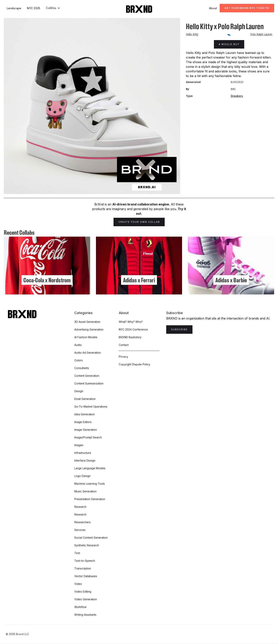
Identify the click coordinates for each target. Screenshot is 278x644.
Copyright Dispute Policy (134, 364)
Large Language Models (90, 468)
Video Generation (86, 599)
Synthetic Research (87, 545)
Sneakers (237, 96)
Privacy (123, 357)
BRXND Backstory (130, 337)
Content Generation (87, 376)
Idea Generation (85, 414)
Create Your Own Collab (139, 222)
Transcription (83, 568)
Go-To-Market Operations (91, 406)
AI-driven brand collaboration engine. (141, 204)
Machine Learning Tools (90, 484)
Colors (78, 360)
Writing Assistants (85, 615)
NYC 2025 (34, 8)
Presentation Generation (90, 499)
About (213, 8)
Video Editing (83, 591)
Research (80, 507)
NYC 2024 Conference (133, 329)
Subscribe (179, 329)
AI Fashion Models (86, 337)
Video (78, 584)
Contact (124, 345)
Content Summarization (89, 383)
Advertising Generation (89, 329)
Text (77, 553)
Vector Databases (86, 576)
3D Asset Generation (87, 322)
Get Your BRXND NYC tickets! (247, 8)
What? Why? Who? (131, 322)
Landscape (14, 8)
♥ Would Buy (229, 44)
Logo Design (82, 476)
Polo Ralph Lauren (261, 34)
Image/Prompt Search (88, 437)
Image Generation (86, 430)
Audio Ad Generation (88, 353)
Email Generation (85, 399)
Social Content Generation (91, 538)
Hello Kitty (192, 34)
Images (79, 445)
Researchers (82, 522)
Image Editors (83, 422)
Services (80, 530)
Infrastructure (83, 453)
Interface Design (85, 460)
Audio (78, 345)
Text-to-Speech (85, 561)
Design (79, 391)
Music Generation (85, 491)
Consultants (82, 368)
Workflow (80, 607)
